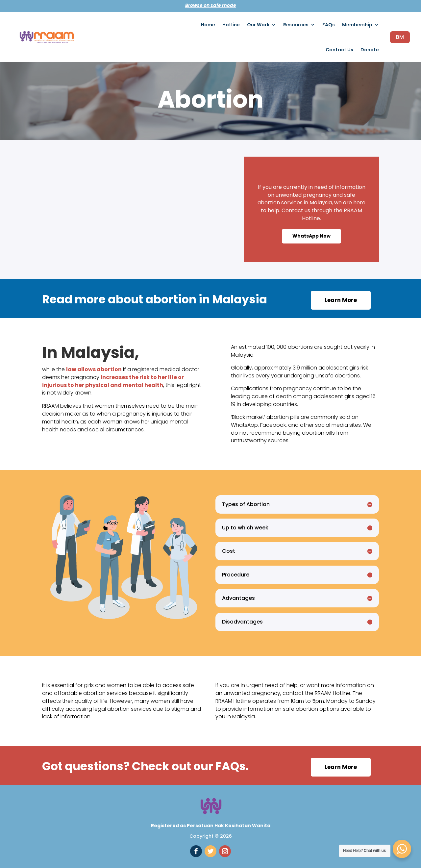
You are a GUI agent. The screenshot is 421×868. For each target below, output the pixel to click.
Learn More (341, 300)
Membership (357, 25)
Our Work (258, 25)
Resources (296, 25)
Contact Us (339, 50)
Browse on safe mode (211, 5)
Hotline (231, 25)
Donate (370, 50)
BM (400, 37)
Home (208, 25)
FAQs (329, 25)
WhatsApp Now (311, 236)
